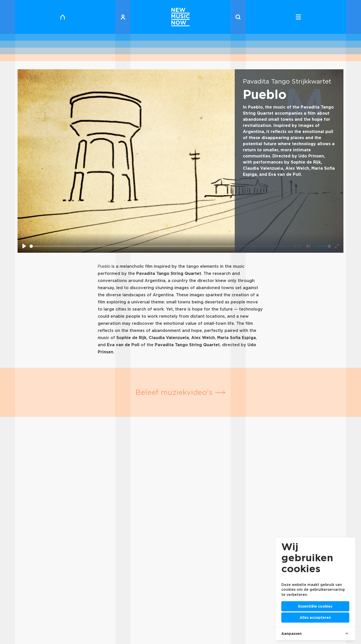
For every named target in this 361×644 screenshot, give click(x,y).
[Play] (24, 246)
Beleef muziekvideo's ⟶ (180, 392)
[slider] (161, 246)
